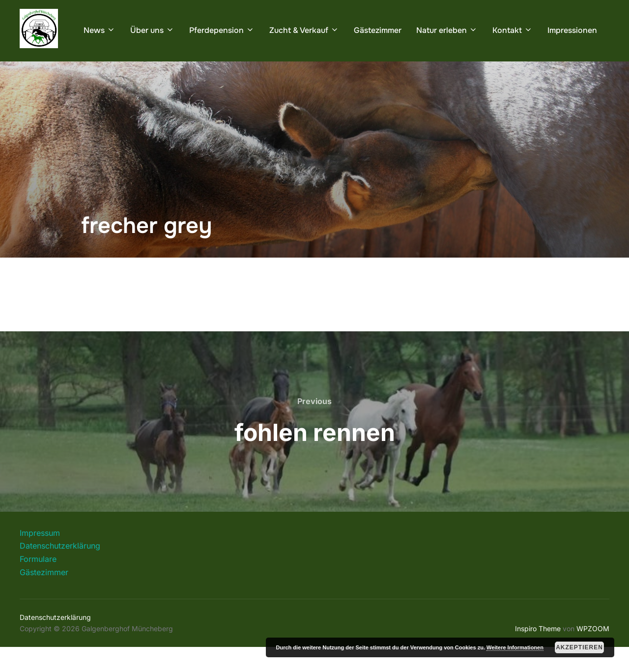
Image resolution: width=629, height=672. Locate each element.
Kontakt (513, 30)
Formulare (38, 584)
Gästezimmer (378, 30)
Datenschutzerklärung (60, 571)
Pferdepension (222, 30)
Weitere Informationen (515, 647)
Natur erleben (447, 30)
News (100, 30)
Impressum (40, 558)
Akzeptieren (579, 647)
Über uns (152, 30)
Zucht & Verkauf (304, 30)
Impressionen (572, 30)
